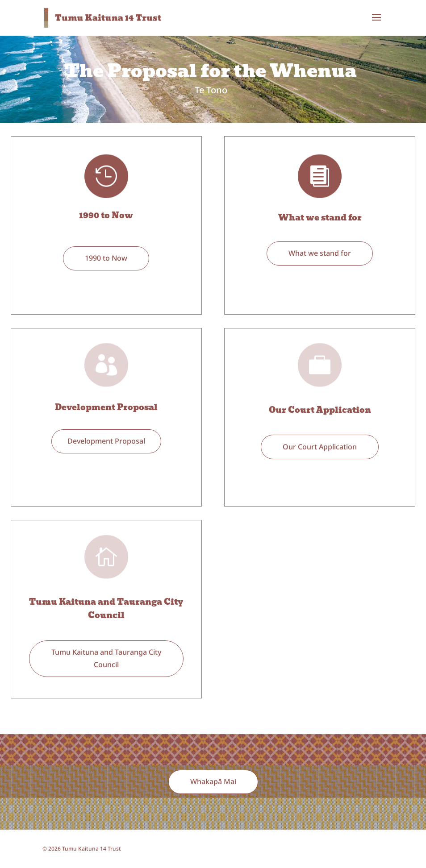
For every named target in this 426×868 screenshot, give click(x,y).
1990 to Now (106, 215)
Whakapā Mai (213, 781)
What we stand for (320, 218)
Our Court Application (320, 410)
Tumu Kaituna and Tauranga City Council (106, 609)
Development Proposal (106, 407)
